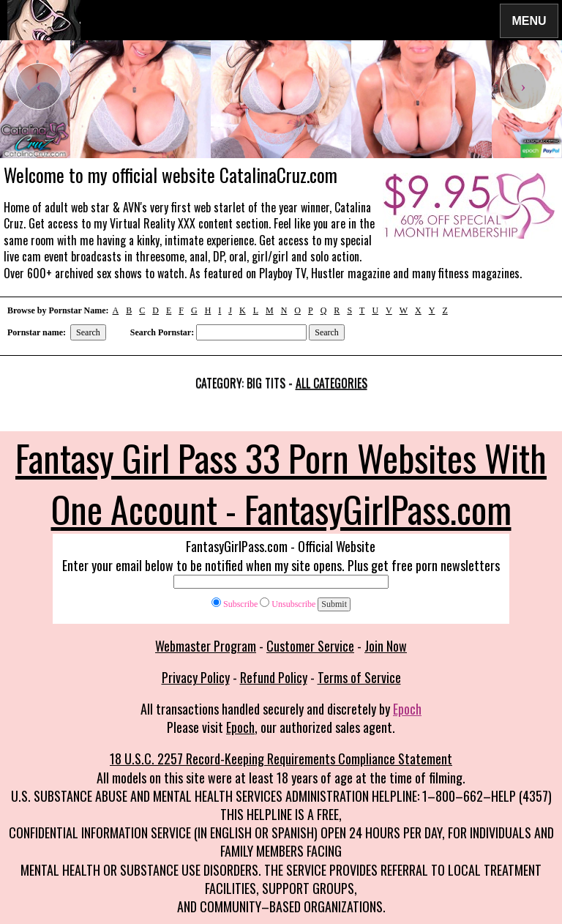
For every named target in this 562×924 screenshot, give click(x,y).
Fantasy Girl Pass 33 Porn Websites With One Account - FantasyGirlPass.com (281, 483)
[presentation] (39, 86)
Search (88, 332)
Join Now (386, 646)
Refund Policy (274, 677)
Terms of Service (359, 677)
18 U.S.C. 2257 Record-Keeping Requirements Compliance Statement (281, 759)
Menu (529, 20)
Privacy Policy (196, 677)
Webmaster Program (206, 646)
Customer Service (310, 646)
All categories (331, 383)
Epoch (407, 709)
